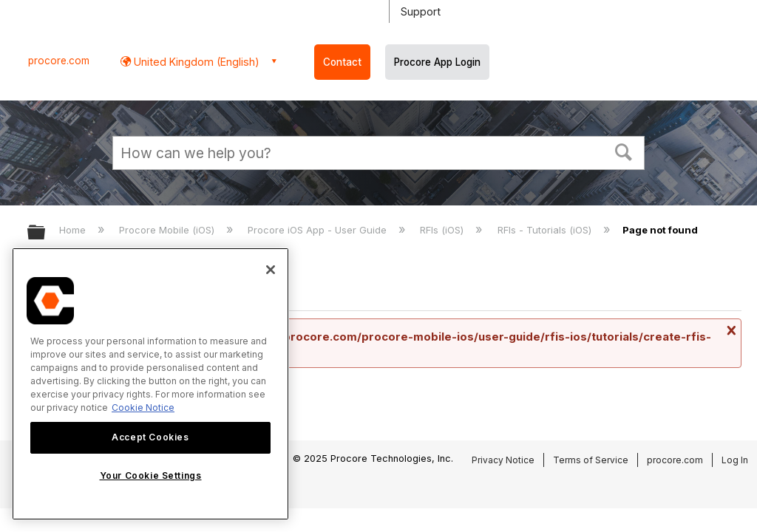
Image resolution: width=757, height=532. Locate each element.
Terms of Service (591, 460)
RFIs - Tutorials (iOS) (546, 230)
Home (74, 230)
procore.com (59, 61)
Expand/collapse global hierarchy (46, 233)
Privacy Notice (503, 460)
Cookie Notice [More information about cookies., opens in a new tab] (143, 407)
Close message (730, 330)
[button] (624, 151)
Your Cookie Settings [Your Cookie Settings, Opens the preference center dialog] (151, 475)
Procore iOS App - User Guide (319, 230)
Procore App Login (437, 62)
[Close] (271, 270)
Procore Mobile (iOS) (168, 230)
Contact (342, 62)
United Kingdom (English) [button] (195, 62)
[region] (150, 384)
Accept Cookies (150, 437)
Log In (735, 460)
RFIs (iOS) (443, 230)
